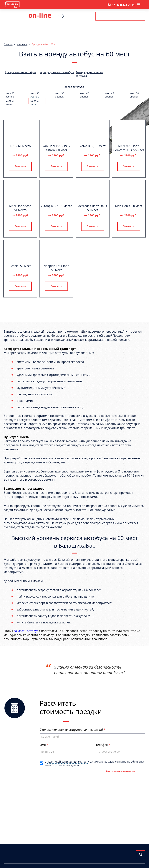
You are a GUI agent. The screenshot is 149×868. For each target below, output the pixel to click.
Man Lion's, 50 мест (129, 206)
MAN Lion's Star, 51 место (20, 208)
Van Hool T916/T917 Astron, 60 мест (56, 148)
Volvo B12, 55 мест (92, 146)
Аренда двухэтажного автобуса (89, 74)
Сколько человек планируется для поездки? (72, 730)
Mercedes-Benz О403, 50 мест (93, 208)
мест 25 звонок (10, 93)
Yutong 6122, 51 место (57, 206)
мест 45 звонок (109, 93)
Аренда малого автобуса (20, 72)
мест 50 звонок (134, 93)
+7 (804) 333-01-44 (123, 5)
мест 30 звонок (35, 93)
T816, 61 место (20, 146)
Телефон (102, 745)
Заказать (20, 166)
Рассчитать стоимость (120, 16)
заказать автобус (26, 631)
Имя (43, 745)
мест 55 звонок (10, 101)
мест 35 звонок (60, 93)
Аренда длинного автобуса (57, 72)
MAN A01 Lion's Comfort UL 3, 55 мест (129, 148)
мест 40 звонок (85, 93)
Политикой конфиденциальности (68, 762)
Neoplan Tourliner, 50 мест (57, 268)
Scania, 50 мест (20, 266)
